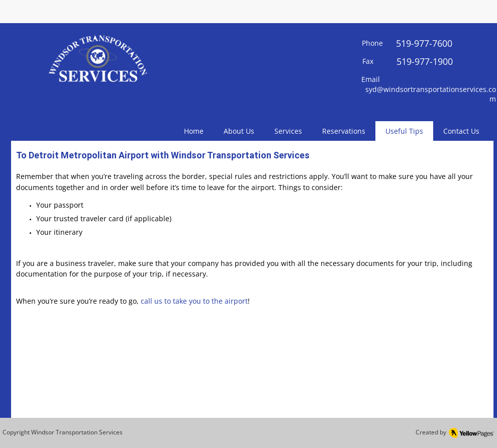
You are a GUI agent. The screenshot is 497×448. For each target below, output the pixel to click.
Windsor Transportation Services (77, 432)
